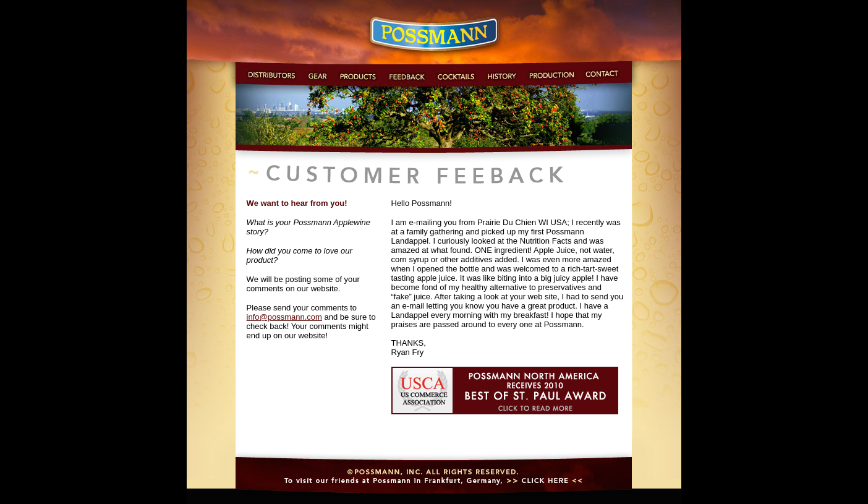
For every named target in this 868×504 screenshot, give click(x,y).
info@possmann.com (284, 317)
